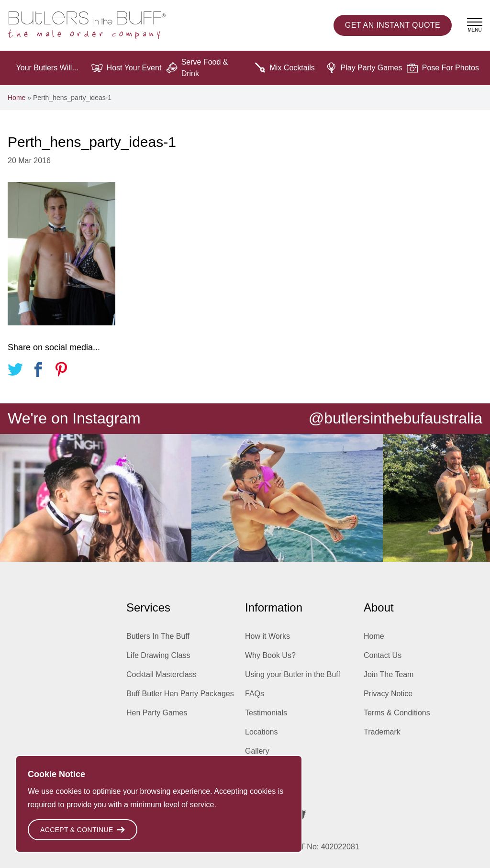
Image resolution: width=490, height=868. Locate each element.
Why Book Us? (270, 655)
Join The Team (389, 674)
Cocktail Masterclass (161, 674)
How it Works (267, 636)
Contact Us (383, 655)
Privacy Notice (388, 694)
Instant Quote (393, 25)
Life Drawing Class (158, 655)
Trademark (382, 732)
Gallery (257, 751)
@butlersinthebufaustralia (395, 418)
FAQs (255, 694)
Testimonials (266, 713)
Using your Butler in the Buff (293, 674)
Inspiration (263, 770)
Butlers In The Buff (158, 636)
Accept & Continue (83, 830)
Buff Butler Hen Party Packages (180, 694)
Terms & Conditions (397, 713)
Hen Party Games (157, 713)
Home (17, 98)
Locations (262, 732)
